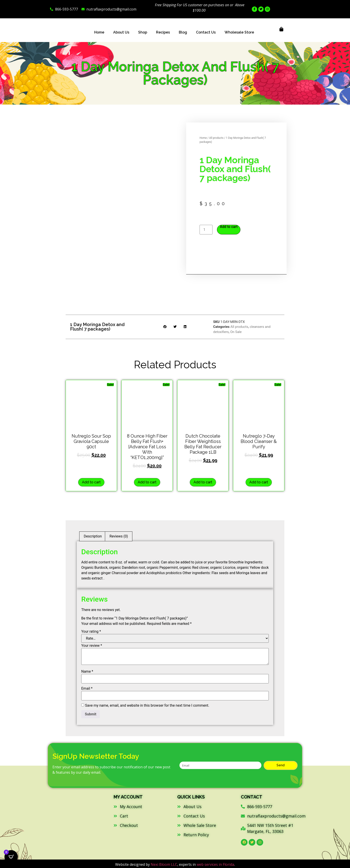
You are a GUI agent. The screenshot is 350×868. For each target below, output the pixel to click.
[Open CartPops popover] (11, 857)
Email (87, 689)
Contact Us (206, 32)
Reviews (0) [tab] (119, 536)
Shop (143, 32)
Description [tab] (93, 536)
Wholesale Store (239, 32)
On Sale (236, 332)
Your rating (91, 632)
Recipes (163, 32)
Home (99, 32)
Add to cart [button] (91, 482)
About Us (121, 32)
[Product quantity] (206, 230)
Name (87, 672)
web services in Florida (215, 864)
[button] (165, 327)
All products (216, 138)
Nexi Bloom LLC (164, 864)
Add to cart (229, 227)
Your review (92, 646)
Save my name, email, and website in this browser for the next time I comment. (147, 706)
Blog (183, 32)
